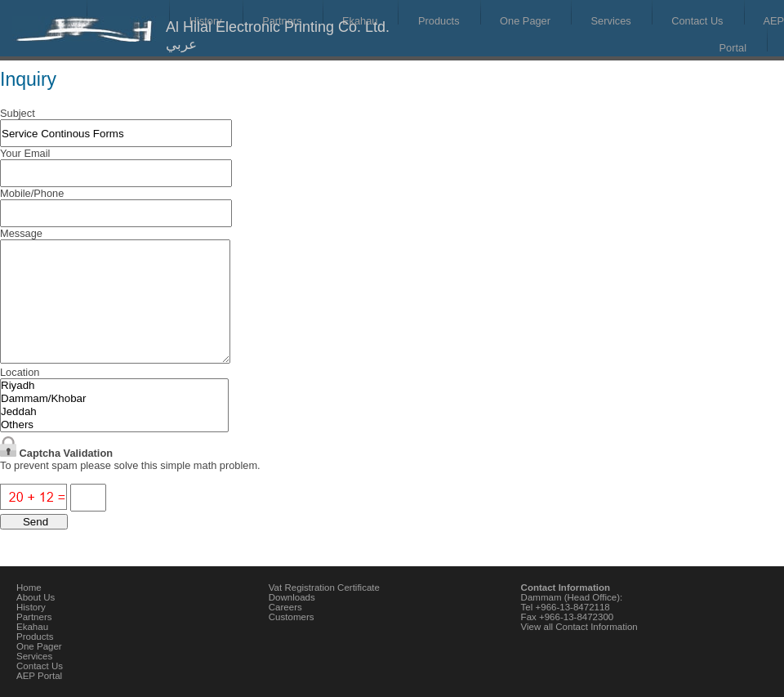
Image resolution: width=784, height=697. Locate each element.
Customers (292, 617)
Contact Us (697, 21)
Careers (285, 607)
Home (29, 588)
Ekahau (32, 627)
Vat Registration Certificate (324, 588)
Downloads (292, 597)
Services (611, 21)
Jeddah (114, 412)
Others (114, 425)
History (31, 607)
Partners (34, 617)
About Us (36, 597)
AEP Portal (39, 676)
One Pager (525, 21)
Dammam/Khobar (114, 399)
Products (439, 21)
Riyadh (114, 386)
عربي (181, 45)
